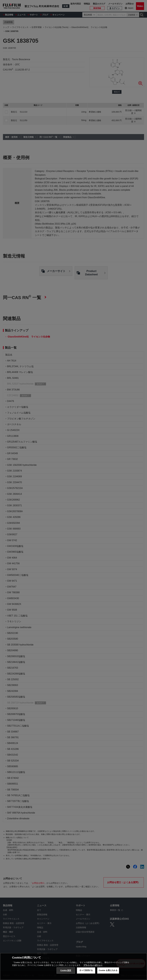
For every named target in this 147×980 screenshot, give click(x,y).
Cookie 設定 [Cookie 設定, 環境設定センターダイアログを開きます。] (66, 970)
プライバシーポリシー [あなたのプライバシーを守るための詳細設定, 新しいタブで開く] (93, 965)
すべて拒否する (86, 970)
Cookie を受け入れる (108, 970)
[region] (73, 966)
